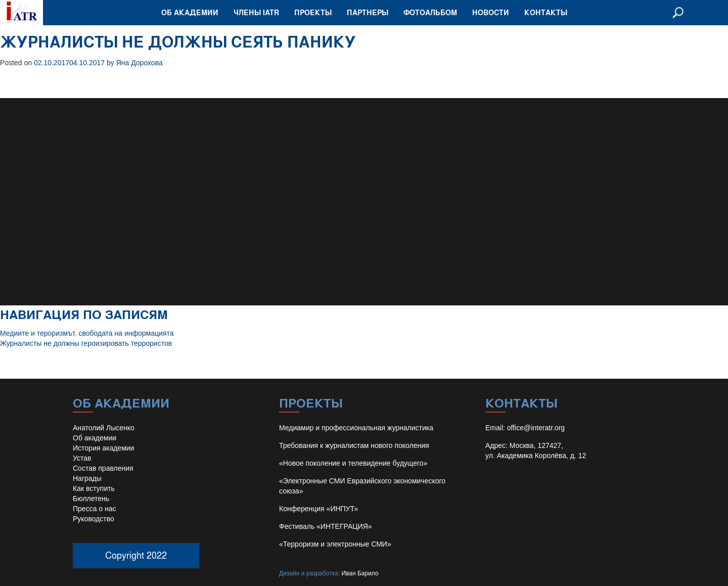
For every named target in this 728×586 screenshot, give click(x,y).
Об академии (190, 12)
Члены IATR (256, 12)
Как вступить (94, 488)
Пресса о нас (95, 509)
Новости (491, 12)
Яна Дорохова (140, 63)
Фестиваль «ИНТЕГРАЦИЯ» (326, 526)
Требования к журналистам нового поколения (354, 445)
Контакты (546, 12)
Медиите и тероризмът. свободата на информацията (87, 333)
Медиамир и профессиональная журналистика (356, 428)
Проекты (313, 12)
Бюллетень (91, 499)
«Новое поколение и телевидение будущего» (353, 463)
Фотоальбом (430, 12)
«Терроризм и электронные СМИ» (335, 544)
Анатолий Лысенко (104, 428)
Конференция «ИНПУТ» (318, 509)
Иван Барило (360, 573)
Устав (82, 458)
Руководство (94, 519)
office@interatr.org (536, 428)
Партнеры (368, 12)
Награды (87, 478)
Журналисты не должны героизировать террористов (86, 343)
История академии (103, 448)
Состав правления (103, 468)
